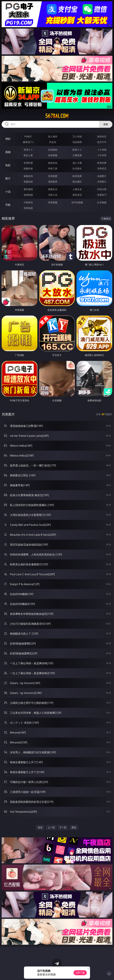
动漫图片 (102, 176)
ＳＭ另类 (102, 155)
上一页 (51, 827)
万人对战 (77, 136)
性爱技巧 (102, 195)
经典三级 (53, 168)
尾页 (74, 827)
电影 (8, 165)
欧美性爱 (102, 163)
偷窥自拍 (28, 176)
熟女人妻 (28, 155)
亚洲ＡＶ (28, 150)
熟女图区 (77, 182)
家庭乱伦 (53, 189)
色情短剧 (28, 208)
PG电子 (28, 136)
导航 (8, 205)
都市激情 (28, 189)
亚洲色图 (53, 176)
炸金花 (53, 142)
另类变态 (102, 168)
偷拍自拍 (53, 163)
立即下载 (80, 973)
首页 (40, 827)
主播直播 (77, 155)
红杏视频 (102, 202)
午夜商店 (28, 202)
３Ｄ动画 (102, 150)
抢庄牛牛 (102, 142)
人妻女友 (77, 189)
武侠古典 (102, 189)
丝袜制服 (53, 155)
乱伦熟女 (77, 168)
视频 (8, 152)
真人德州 (53, 136)
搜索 (106, 124)
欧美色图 (77, 176)
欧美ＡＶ (77, 150)
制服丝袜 (28, 168)
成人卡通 (77, 163)
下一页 (63, 827)
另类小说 (53, 195)
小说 (8, 192)
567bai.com (57, 116)
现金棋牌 (77, 142)
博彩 (8, 139)
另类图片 (102, 182)
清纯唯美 (53, 182)
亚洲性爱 (28, 163)
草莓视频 (53, 202)
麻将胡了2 (28, 142)
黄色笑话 (77, 195)
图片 (8, 178)
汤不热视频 (77, 202)
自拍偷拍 (53, 150)
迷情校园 (28, 195)
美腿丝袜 (28, 182)
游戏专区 (102, 136)
